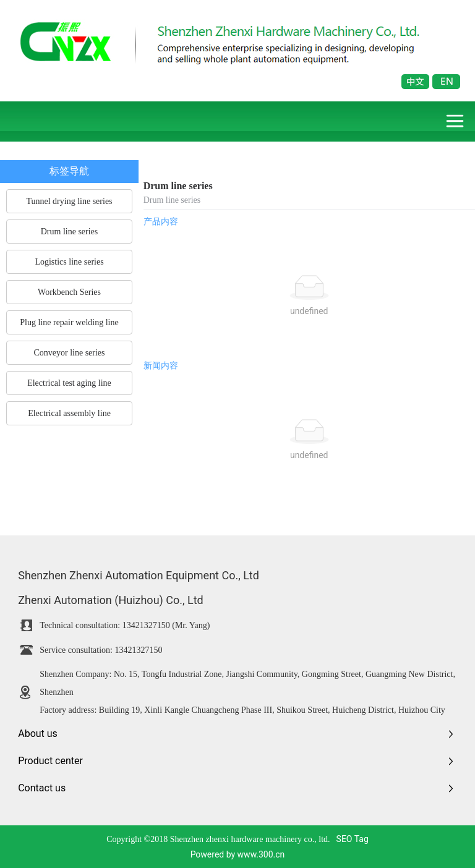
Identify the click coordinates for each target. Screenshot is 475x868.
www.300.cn (261, 854)
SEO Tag (353, 839)
